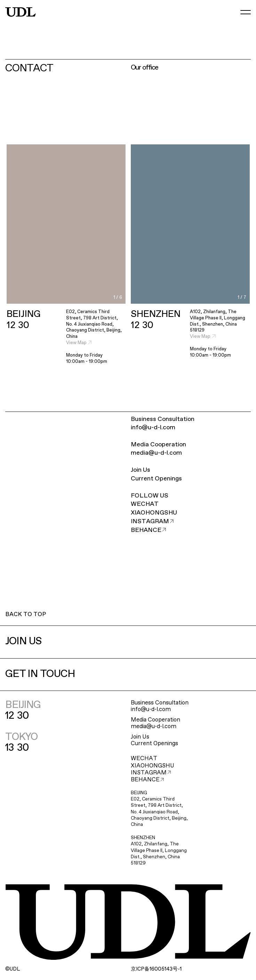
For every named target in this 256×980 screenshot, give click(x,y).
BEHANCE (148, 530)
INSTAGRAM (152, 521)
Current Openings (156, 479)
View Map (79, 343)
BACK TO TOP (26, 615)
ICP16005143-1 (156, 969)
